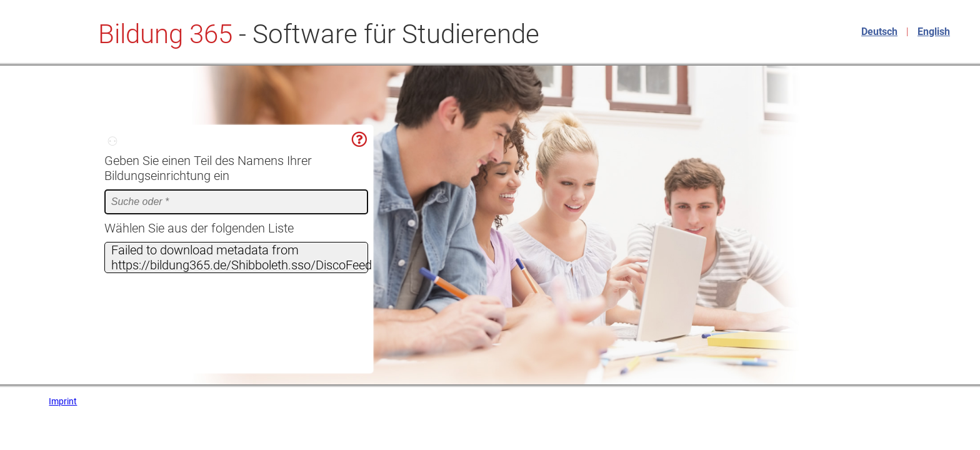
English (934, 32)
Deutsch (879, 32)
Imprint (63, 401)
